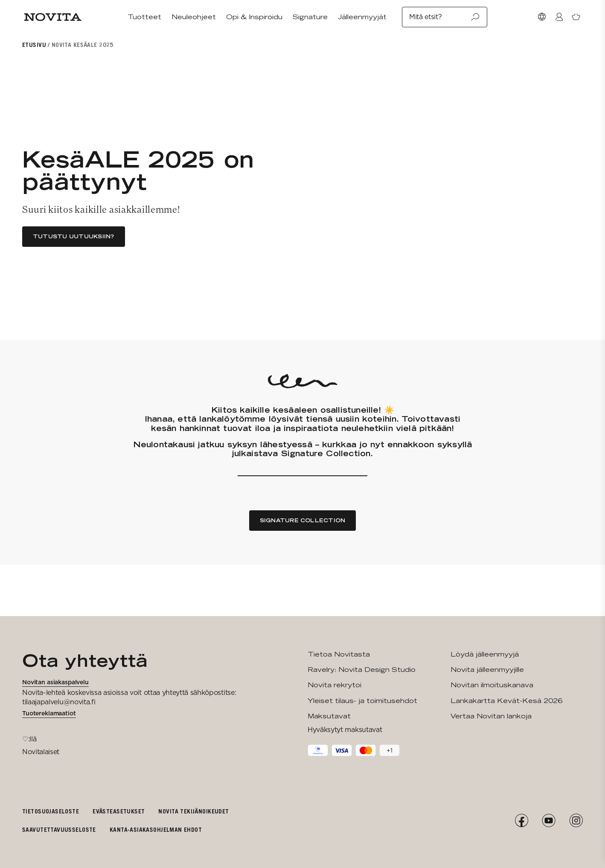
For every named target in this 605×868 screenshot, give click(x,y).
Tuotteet (144, 17)
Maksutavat (329, 716)
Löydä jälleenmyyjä (485, 654)
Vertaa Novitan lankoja (491, 716)
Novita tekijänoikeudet (193, 811)
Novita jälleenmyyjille (487, 670)
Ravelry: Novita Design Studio (362, 670)
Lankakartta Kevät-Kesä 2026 (506, 701)
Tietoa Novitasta (339, 654)
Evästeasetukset (119, 811)
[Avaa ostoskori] (576, 17)
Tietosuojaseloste (51, 811)
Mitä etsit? (445, 17)
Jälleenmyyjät (362, 17)
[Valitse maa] (542, 17)
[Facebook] (521, 821)
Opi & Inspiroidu (254, 17)
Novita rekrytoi (334, 685)
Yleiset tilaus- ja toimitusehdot (362, 701)
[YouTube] (549, 821)
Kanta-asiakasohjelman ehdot (156, 829)
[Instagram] (576, 821)
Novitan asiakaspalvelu (55, 682)
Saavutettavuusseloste (59, 829)
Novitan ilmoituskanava (492, 685)
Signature (310, 17)
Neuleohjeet (194, 17)
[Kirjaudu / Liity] (559, 17)
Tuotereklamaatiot (49, 713)
